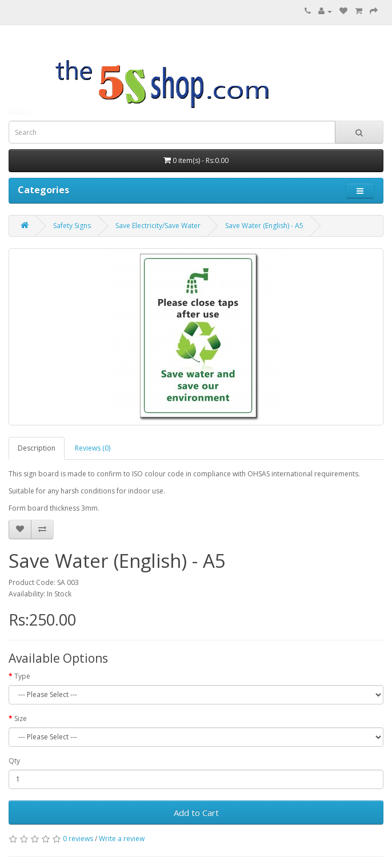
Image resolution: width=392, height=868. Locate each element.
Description (37, 448)
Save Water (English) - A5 (264, 226)
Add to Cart (196, 813)
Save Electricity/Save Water (158, 226)
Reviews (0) (93, 448)
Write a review (122, 839)
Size (21, 718)
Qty (14, 761)
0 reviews (78, 839)
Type (22, 676)
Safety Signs (72, 226)
